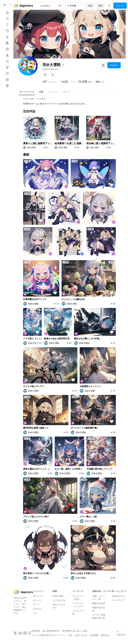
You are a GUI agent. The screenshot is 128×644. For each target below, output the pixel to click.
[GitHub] (30, 633)
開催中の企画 (99, 603)
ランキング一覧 (79, 612)
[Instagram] (25, 633)
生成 (90, 6)
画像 (41, 92)
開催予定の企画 (99, 609)
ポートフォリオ (27, 92)
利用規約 (36, 631)
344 (98, 82)
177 (45, 82)
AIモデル (37, 609)
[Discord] (20, 633)
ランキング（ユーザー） (79, 605)
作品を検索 (58, 596)
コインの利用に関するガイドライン (49, 635)
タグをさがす (59, 600)
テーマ (36, 604)
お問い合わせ (81, 635)
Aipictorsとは (118, 596)
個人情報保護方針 (51, 631)
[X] (53, 75)
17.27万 (83, 82)
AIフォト (37, 600)
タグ (35, 613)
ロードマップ (118, 600)
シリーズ (53, 92)
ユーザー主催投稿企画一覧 (99, 616)
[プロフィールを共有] (103, 65)
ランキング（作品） (78, 597)
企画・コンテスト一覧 (99, 597)
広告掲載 (94, 635)
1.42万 (64, 82)
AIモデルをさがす (59, 606)
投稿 (100, 6)
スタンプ (66, 92)
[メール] (45, 75)
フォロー (114, 65)
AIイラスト (38, 596)
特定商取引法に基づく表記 (75, 631)
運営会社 (105, 635)
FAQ (70, 635)
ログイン (120, 6)
